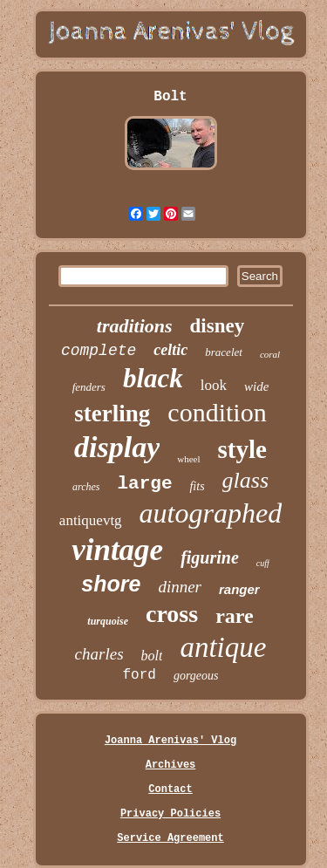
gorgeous (196, 676)
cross (172, 614)
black (153, 378)
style (242, 449)
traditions (135, 326)
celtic (170, 350)
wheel (188, 459)
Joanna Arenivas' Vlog (170, 741)
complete (99, 351)
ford (140, 675)
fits (197, 486)
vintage (117, 550)
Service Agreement (170, 838)
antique (223, 647)
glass (245, 480)
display (117, 447)
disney (218, 326)
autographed (211, 513)
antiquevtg (91, 520)
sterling (112, 413)
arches (86, 487)
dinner (180, 587)
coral (270, 354)
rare (235, 616)
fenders (89, 387)
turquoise (108, 621)
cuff (263, 563)
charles (99, 654)
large (144, 484)
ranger (239, 589)
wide (256, 386)
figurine (210, 557)
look (214, 385)
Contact (170, 789)
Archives (171, 765)
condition (217, 412)
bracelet (224, 352)
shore (111, 584)
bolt (152, 656)
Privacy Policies (170, 814)
